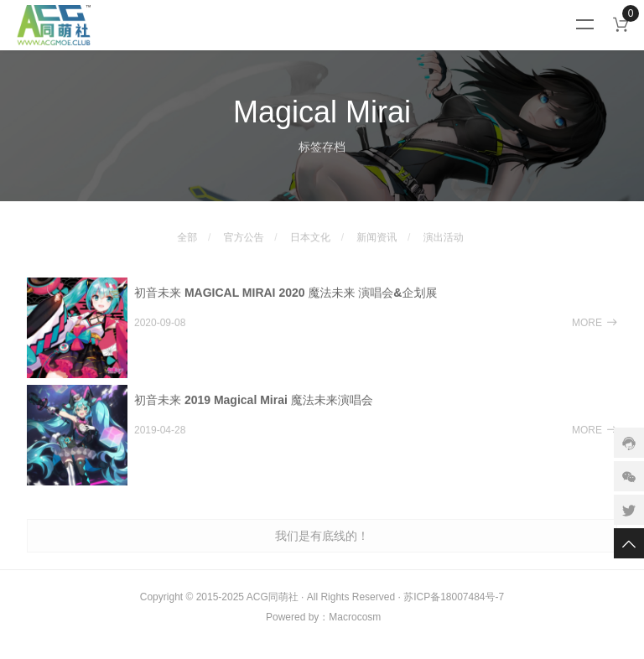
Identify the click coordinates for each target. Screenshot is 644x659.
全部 (187, 229)
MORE (595, 331)
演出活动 (444, 229)
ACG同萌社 (273, 597)
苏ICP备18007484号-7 (454, 597)
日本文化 (310, 229)
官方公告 (244, 229)
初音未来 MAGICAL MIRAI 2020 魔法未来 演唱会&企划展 (286, 301)
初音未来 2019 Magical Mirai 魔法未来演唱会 (254, 408)
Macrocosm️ (355, 617)
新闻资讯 (377, 229)
